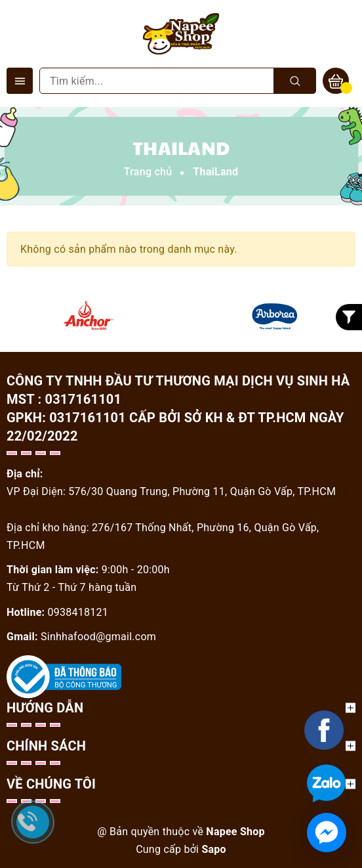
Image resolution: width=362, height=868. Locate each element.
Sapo (213, 849)
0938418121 (78, 612)
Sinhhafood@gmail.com (98, 637)
